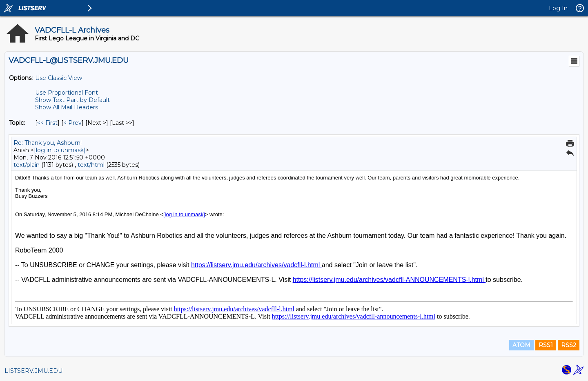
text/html (91, 165)
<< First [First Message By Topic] (47, 123)
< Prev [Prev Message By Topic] (72, 123)
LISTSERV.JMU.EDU (33, 371)
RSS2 (569, 345)
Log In (558, 8)
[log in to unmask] (60, 150)
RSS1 (546, 345)
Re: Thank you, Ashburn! (48, 143)
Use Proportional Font (67, 93)
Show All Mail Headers (67, 107)
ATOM (521, 345)
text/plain (27, 165)
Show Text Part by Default (72, 100)
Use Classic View (59, 78)
